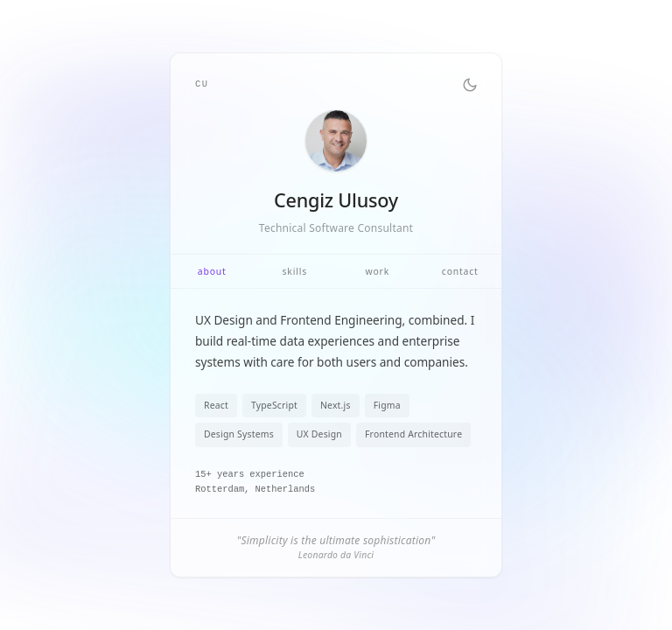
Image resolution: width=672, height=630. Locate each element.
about (212, 271)
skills (294, 271)
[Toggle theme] (470, 85)
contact (460, 271)
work (377, 271)
